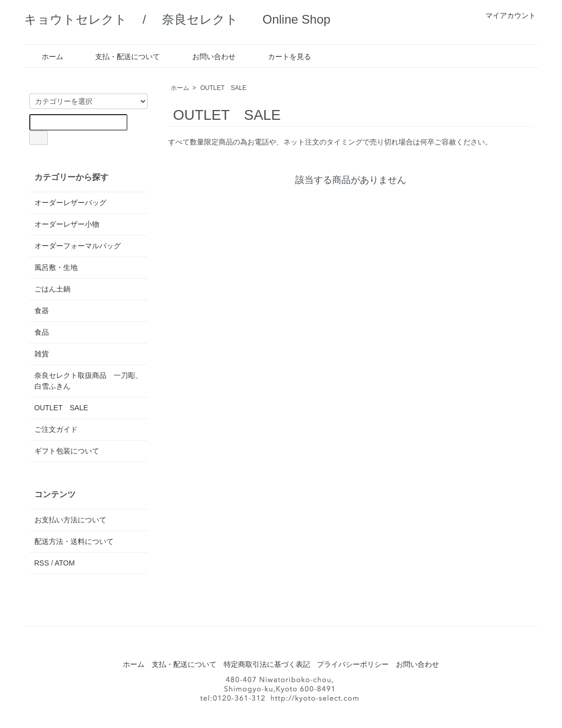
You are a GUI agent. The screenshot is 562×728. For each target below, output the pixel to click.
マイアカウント (505, 15)
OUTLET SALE (224, 88)
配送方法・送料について (74, 541)
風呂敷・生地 (56, 267)
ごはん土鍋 (52, 289)
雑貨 (42, 354)
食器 (42, 311)
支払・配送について (120, 57)
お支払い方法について (70, 520)
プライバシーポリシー (353, 664)
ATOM (65, 563)
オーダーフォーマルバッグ (78, 246)
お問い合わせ (206, 57)
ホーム (45, 57)
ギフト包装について (67, 451)
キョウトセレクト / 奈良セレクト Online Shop (177, 19)
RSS (42, 563)
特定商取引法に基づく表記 (267, 664)
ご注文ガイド (56, 429)
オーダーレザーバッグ (70, 203)
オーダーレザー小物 (67, 224)
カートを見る (282, 57)
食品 (42, 332)
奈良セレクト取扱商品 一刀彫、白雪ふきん (88, 381)
